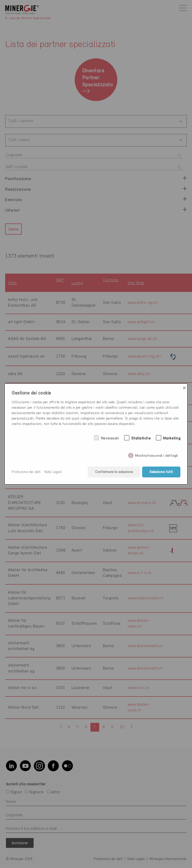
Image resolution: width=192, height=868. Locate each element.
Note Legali (53, 472)
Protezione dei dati (26, 472)
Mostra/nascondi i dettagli (156, 455)
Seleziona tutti (161, 472)
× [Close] (184, 388)
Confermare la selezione (114, 472)
